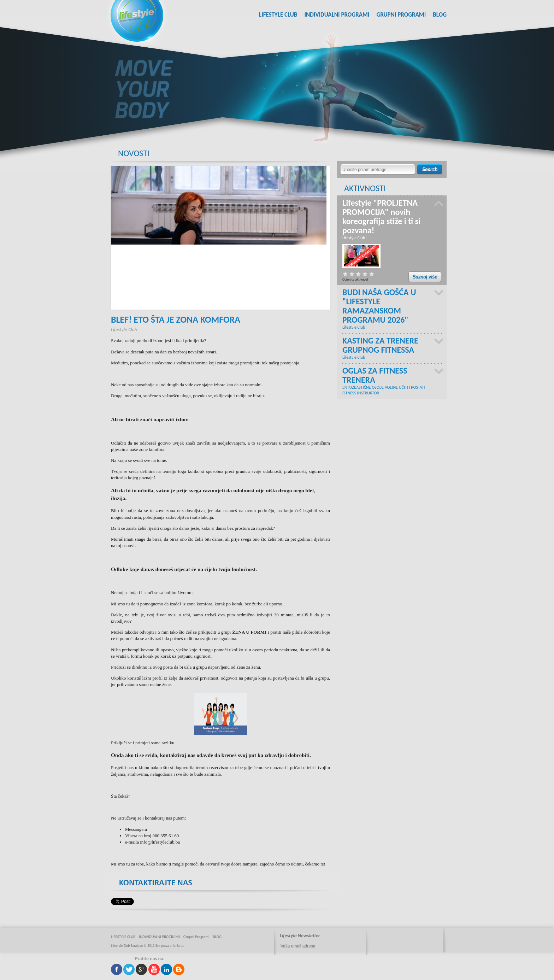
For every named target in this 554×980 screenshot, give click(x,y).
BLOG (440, 15)
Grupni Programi (401, 15)
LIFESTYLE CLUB (278, 15)
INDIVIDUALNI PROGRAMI (337, 15)
